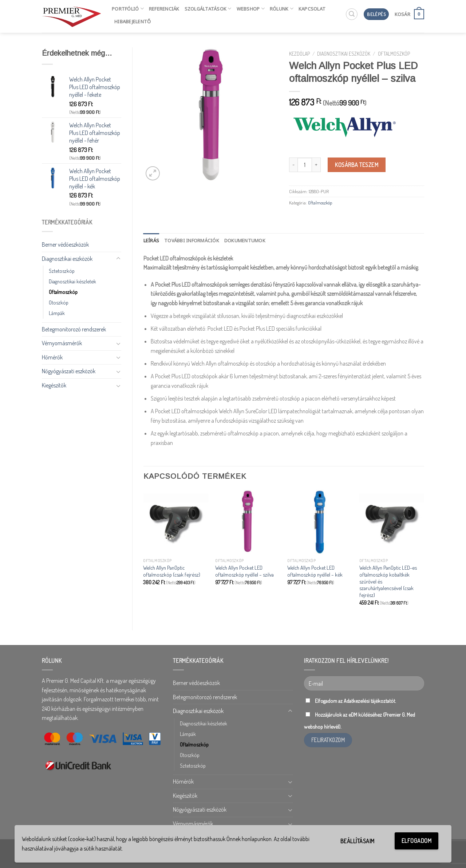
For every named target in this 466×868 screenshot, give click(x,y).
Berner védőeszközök (65, 244)
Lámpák (57, 313)
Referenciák (164, 9)
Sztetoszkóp (62, 271)
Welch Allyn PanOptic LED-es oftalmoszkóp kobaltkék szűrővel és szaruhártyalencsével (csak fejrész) (388, 581)
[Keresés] (352, 14)
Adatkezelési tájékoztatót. (370, 701)
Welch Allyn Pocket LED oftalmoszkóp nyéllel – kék (315, 571)
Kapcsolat (312, 9)
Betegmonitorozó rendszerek (74, 329)
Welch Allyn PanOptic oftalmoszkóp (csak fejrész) (172, 571)
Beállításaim (358, 841)
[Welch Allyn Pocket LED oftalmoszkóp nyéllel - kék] (320, 522)
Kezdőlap (299, 54)
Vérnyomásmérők (62, 343)
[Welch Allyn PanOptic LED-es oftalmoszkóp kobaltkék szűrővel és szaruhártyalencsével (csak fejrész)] (392, 522)
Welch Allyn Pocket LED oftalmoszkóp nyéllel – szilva (244, 571)
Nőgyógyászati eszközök (69, 371)
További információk (192, 240)
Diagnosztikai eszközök (67, 259)
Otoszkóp (59, 302)
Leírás (151, 240)
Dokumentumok (245, 240)
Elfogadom (416, 841)
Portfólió (128, 9)
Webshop (251, 9)
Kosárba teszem (357, 165)
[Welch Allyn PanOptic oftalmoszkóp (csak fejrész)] (175, 522)
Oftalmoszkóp (63, 292)
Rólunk (282, 9)
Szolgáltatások (208, 9)
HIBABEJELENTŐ (133, 21)
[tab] (151, 240)
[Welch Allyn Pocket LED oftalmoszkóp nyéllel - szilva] (248, 522)
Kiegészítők (54, 385)
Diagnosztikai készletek (72, 281)
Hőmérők (52, 357)
